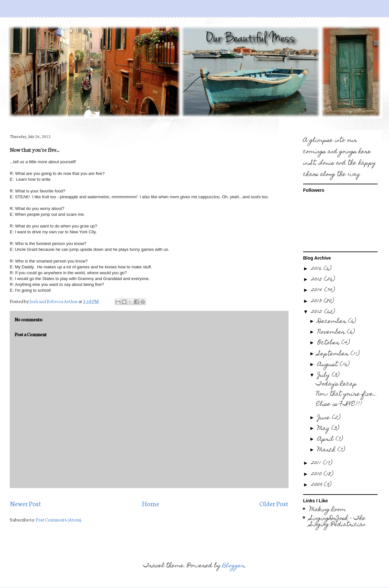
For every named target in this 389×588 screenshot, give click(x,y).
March (327, 450)
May (324, 429)
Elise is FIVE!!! (339, 404)
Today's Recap (336, 384)
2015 (318, 280)
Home (150, 503)
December (333, 322)
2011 (317, 464)
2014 (318, 291)
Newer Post (25, 503)
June (325, 418)
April (326, 440)
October (329, 343)
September (334, 354)
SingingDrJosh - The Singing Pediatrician (338, 522)
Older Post (274, 503)
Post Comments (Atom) (59, 520)
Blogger (234, 566)
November (332, 332)
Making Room (328, 510)
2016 (317, 269)
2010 (317, 475)
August (329, 365)
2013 (317, 302)
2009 (318, 485)
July (324, 376)
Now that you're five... (347, 394)
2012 (318, 312)
